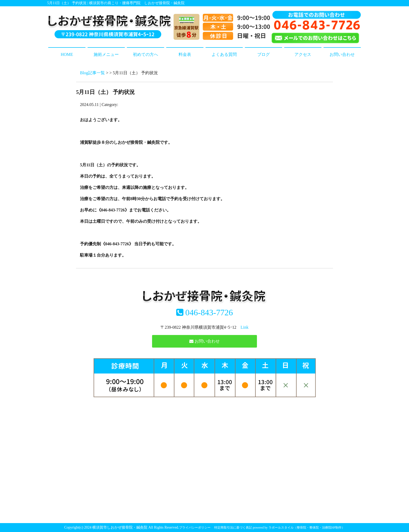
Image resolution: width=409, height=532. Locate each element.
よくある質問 (224, 54)
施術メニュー (106, 54)
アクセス (303, 54)
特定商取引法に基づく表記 (233, 528)
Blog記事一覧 (92, 73)
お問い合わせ (342, 54)
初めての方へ (146, 54)
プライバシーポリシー (195, 528)
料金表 (185, 54)
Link (245, 327)
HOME (67, 54)
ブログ (263, 54)
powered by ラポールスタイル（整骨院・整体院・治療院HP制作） (299, 528)
